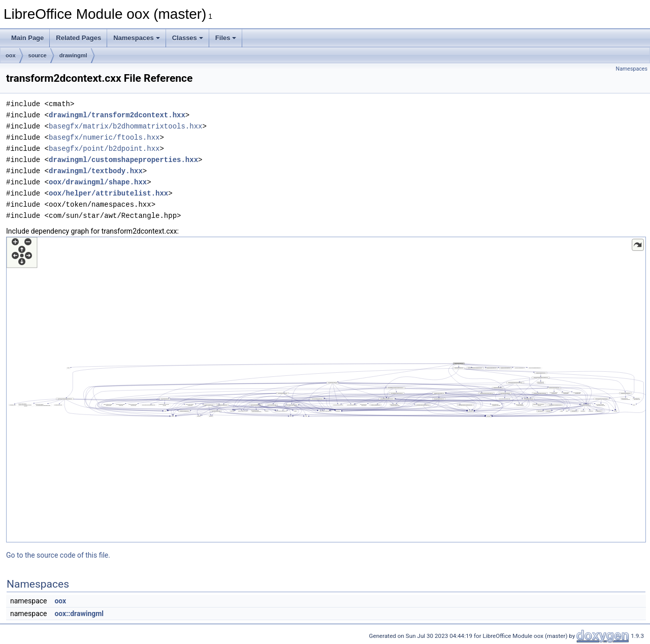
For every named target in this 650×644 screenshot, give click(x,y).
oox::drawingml (79, 614)
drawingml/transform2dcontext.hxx (117, 115)
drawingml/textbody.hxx (96, 171)
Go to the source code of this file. (58, 555)
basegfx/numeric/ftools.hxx (104, 137)
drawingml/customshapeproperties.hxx (123, 160)
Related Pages (78, 38)
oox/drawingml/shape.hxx (98, 182)
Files (226, 38)
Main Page (27, 38)
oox (11, 55)
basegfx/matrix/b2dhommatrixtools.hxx (125, 126)
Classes (188, 38)
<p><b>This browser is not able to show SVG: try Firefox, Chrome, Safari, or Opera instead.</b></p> (326, 390)
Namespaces (137, 38)
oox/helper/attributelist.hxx (108, 193)
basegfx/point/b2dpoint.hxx (104, 149)
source (38, 55)
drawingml (73, 55)
